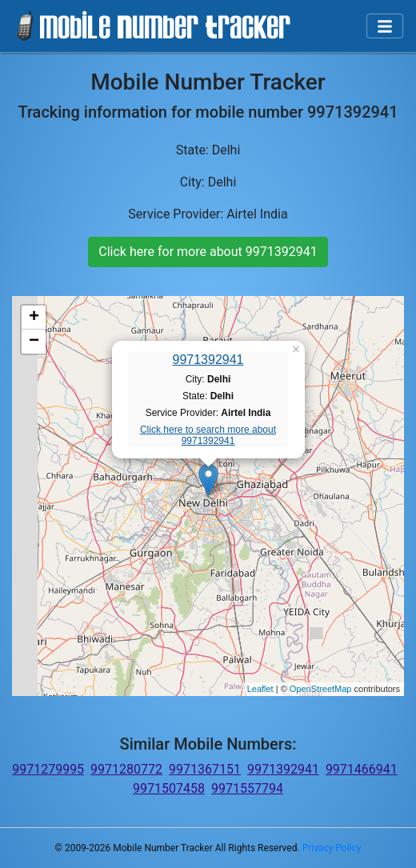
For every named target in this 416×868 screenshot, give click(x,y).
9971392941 (208, 360)
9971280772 (126, 769)
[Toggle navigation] (385, 26)
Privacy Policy (332, 848)
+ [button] (34, 318)
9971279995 (48, 769)
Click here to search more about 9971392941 (208, 435)
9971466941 (362, 769)
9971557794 (247, 788)
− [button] (34, 342)
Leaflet (260, 689)
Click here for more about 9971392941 (208, 252)
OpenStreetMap (321, 689)
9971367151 (205, 769)
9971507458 (169, 788)
